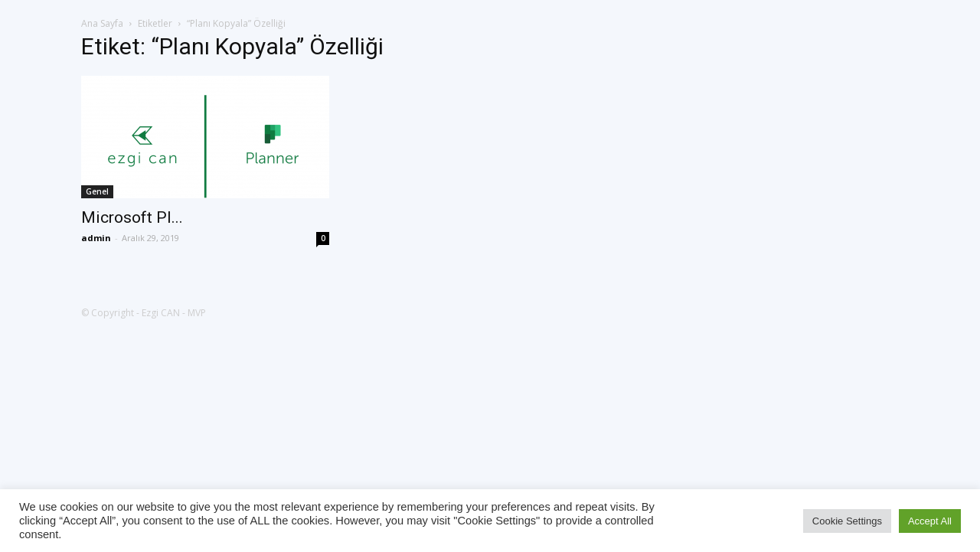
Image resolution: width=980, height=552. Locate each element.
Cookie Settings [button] (847, 521)
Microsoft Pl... (132, 217)
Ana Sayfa (102, 23)
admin (96, 238)
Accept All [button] (930, 521)
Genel (97, 191)
